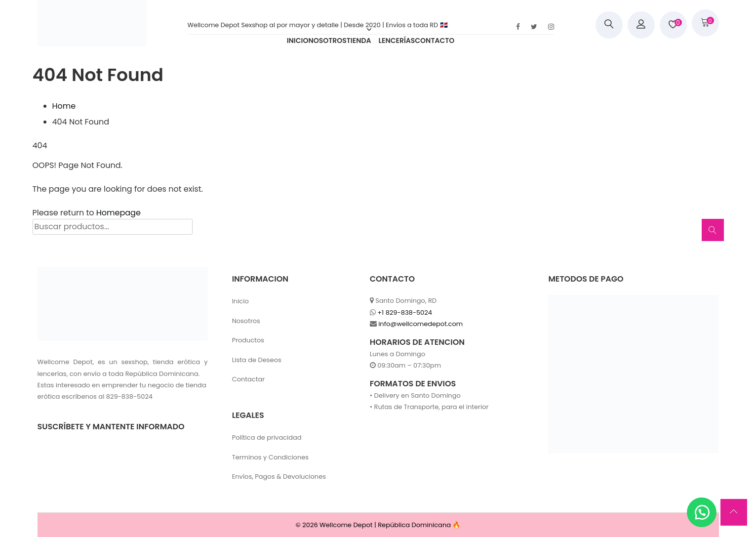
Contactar (248, 379)
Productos (248, 340)
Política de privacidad (267, 437)
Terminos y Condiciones (270, 457)
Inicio (240, 301)
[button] (702, 512)
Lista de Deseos (257, 360)
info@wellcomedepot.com (420, 324)
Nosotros (246, 321)
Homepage (119, 213)
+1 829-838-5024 (405, 312)
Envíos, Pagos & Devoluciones (279, 476)
